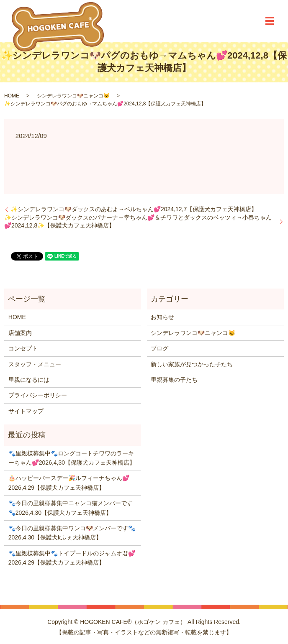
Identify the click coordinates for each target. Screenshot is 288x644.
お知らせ (162, 317)
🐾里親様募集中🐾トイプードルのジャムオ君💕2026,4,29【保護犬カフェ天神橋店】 (72, 558)
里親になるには (29, 380)
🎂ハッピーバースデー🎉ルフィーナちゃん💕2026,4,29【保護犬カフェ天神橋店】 (69, 483)
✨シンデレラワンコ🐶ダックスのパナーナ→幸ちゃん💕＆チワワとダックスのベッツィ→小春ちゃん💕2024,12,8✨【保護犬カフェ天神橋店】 (138, 222)
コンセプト (23, 348)
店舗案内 (20, 333)
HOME (12, 96)
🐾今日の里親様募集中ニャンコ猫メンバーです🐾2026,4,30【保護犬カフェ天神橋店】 (71, 508)
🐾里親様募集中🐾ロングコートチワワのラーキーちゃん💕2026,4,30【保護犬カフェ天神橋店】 (72, 458)
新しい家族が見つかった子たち (192, 364)
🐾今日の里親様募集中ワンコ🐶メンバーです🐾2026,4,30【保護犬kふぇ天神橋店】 (72, 533)
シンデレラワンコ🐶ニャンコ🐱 (73, 96)
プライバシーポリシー (38, 395)
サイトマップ (26, 411)
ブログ (159, 348)
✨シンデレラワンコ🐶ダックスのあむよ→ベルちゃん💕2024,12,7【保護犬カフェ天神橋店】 (134, 209)
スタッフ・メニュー (35, 364)
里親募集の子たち (174, 380)
